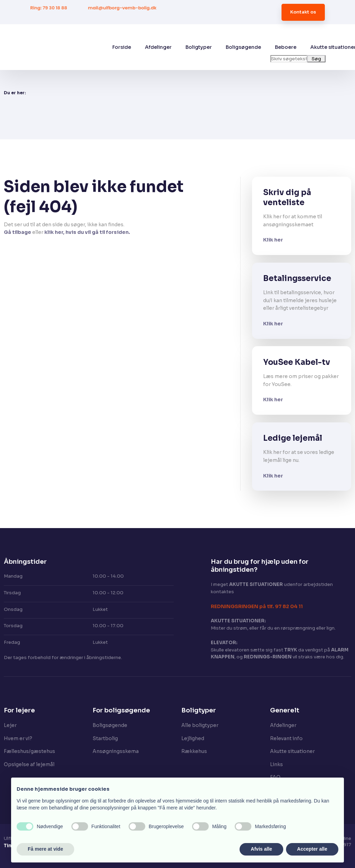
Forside (122, 47)
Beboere (286, 47)
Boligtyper (199, 47)
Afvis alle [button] (261, 849)
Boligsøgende (243, 47)
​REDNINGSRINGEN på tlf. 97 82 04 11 (257, 606)
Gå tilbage (18, 232)
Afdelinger (158, 47)
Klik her (273, 240)
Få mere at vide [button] (45, 849)
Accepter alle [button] (312, 849)
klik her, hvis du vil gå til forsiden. (87, 232)
